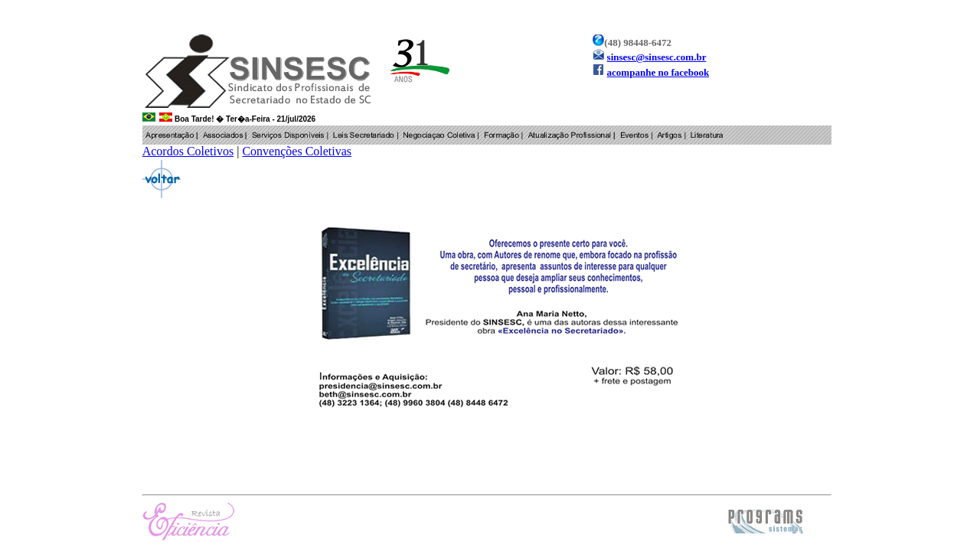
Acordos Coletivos (188, 151)
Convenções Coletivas (297, 151)
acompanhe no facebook (658, 72)
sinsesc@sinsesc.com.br (657, 57)
